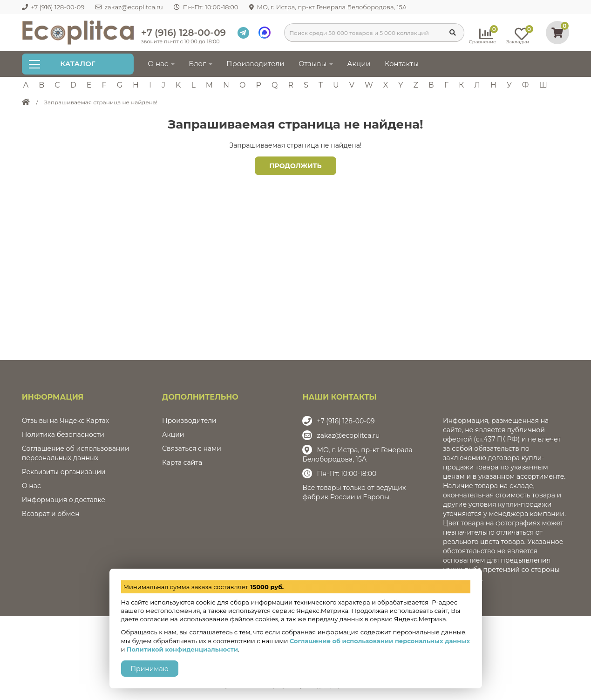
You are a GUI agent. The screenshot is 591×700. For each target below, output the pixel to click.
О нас (161, 64)
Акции (359, 64)
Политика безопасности (63, 435)
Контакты (402, 64)
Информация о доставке (64, 500)
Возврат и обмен (51, 514)
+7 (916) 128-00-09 (183, 33)
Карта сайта (182, 462)
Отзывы (316, 64)
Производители (255, 64)
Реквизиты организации (64, 472)
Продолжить (295, 166)
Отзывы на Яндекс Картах (65, 421)
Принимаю (150, 669)
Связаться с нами (192, 449)
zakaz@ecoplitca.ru (348, 435)
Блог (200, 64)
